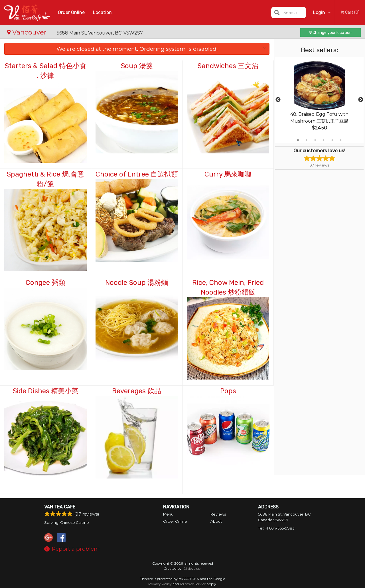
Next (361, 100)
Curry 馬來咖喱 (228, 174)
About (216, 521)
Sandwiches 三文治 (228, 66)
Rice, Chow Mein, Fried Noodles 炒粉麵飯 (228, 287)
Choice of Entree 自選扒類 (137, 174)
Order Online (71, 12)
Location (102, 12)
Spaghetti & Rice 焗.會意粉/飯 (45, 179)
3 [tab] (315, 140)
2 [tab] (307, 140)
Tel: (276, 528)
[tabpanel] (319, 100)
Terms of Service (193, 584)
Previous (278, 100)
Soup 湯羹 (137, 66)
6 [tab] (341, 140)
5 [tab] (332, 140)
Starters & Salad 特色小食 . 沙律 (45, 71)
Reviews (218, 514)
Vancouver (28, 32)
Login (319, 12)
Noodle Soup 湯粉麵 (137, 283)
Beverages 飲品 (137, 391)
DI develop (192, 568)
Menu (168, 514)
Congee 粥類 (45, 283)
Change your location (330, 33)
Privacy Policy (160, 584)
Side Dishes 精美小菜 (45, 391)
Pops (228, 391)
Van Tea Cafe (60, 507)
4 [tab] (324, 140)
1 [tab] (298, 140)
